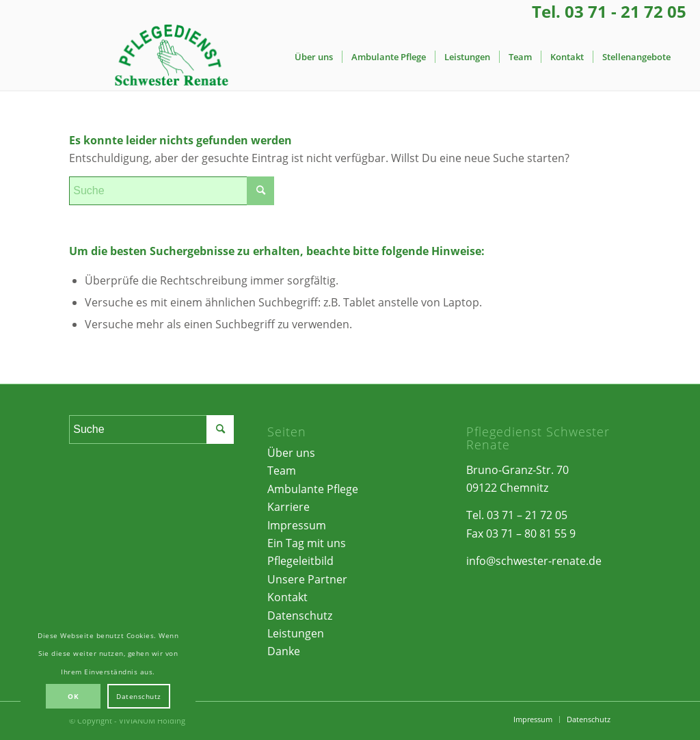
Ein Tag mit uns (307, 543)
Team (282, 471)
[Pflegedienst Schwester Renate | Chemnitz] (171, 57)
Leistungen (296, 633)
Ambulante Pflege (313, 489)
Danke (284, 651)
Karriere (288, 507)
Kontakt (287, 597)
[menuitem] (314, 57)
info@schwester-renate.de (534, 561)
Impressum (297, 525)
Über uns (291, 453)
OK (73, 696)
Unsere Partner (307, 579)
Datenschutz (300, 616)
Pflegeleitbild (300, 561)
